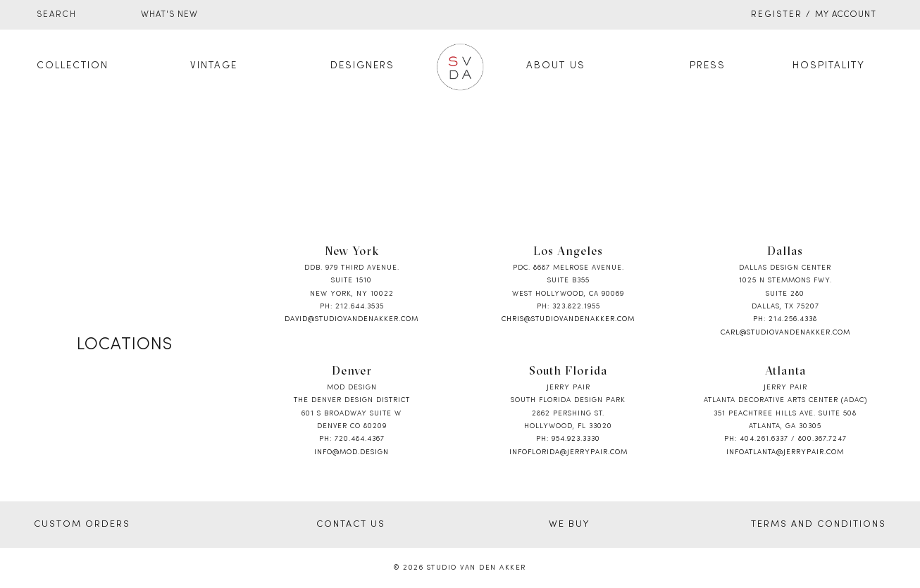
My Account (846, 15)
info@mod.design (352, 452)
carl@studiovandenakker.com (785, 333)
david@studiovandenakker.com (352, 319)
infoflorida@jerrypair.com (568, 452)
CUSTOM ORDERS (82, 525)
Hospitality (829, 66)
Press (708, 66)
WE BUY (569, 525)
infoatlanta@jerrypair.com (785, 452)
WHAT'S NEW (169, 15)
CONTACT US (351, 525)
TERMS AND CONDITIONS (819, 525)
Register (777, 15)
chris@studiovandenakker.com (568, 319)
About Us (556, 66)
